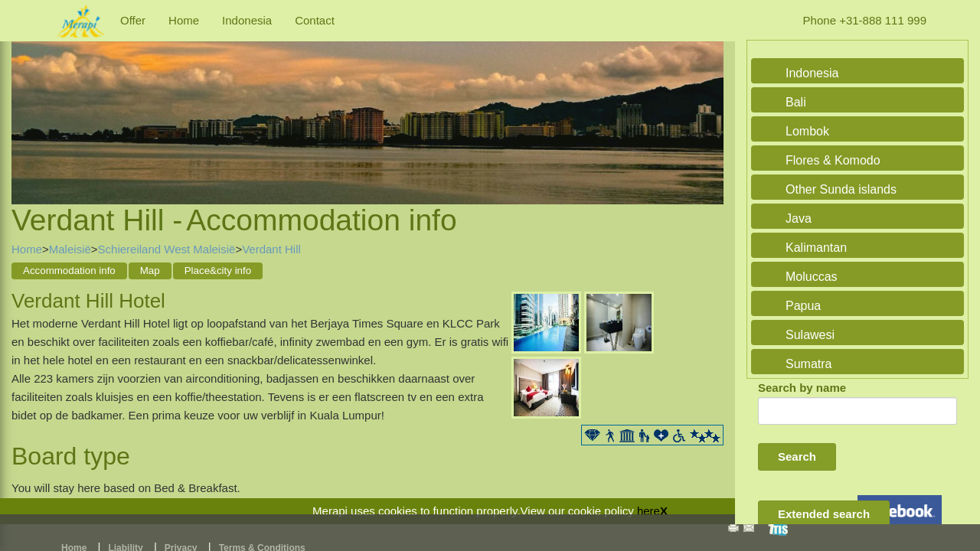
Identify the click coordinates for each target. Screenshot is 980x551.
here (648, 511)
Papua (803, 306)
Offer (133, 20)
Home (184, 20)
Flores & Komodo (833, 160)
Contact (315, 20)
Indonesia (247, 20)
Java (799, 218)
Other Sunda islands (841, 189)
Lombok (807, 131)
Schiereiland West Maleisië (167, 249)
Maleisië (70, 249)
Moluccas (812, 277)
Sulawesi (810, 335)
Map (150, 271)
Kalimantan (816, 248)
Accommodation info (69, 271)
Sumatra (808, 364)
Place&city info (218, 271)
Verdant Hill (271, 249)
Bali (796, 102)
